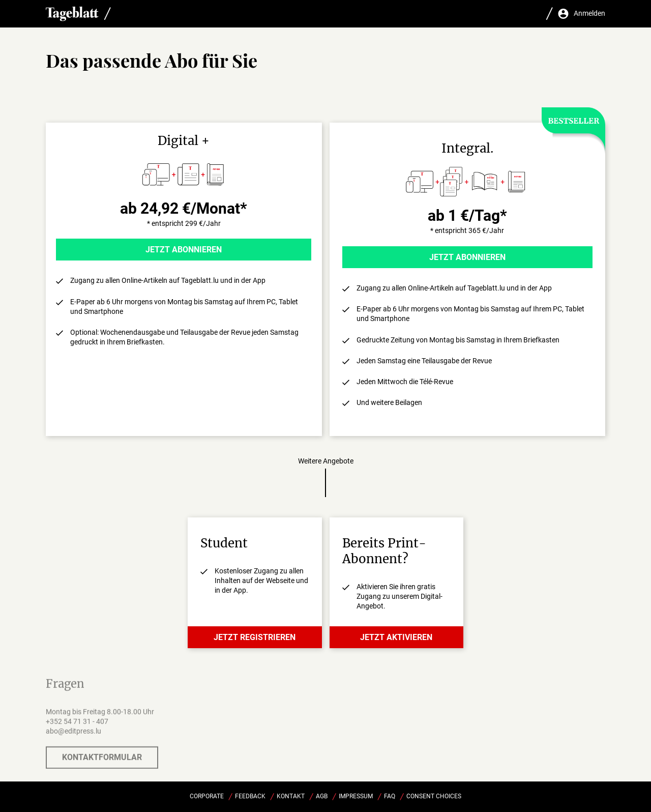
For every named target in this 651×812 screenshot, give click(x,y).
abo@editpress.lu (73, 735)
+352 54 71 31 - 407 (77, 726)
